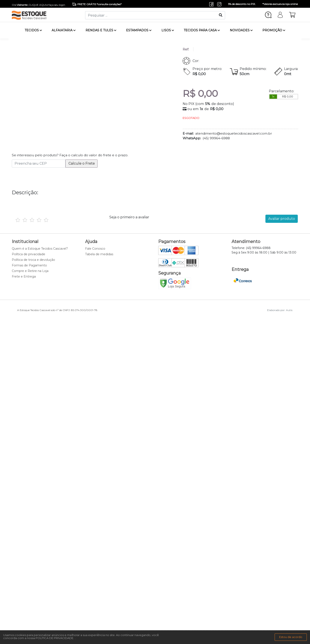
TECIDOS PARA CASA (202, 30)
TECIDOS (33, 30)
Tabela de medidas (99, 254)
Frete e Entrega (24, 276)
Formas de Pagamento (29, 265)
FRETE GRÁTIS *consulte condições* (97, 4)
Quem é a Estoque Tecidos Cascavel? (40, 249)
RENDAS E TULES (101, 30)
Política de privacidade (29, 254)
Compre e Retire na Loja (30, 271)
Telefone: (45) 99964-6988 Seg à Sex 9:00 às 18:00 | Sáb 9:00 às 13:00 (264, 250)
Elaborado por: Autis (280, 310)
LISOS (168, 30)
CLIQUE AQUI (37, 5)
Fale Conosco (95, 249)
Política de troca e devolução (33, 260)
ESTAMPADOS (139, 30)
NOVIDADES (241, 30)
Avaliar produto (282, 219)
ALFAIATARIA (64, 30)
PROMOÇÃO (274, 30)
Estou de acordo (291, 637)
